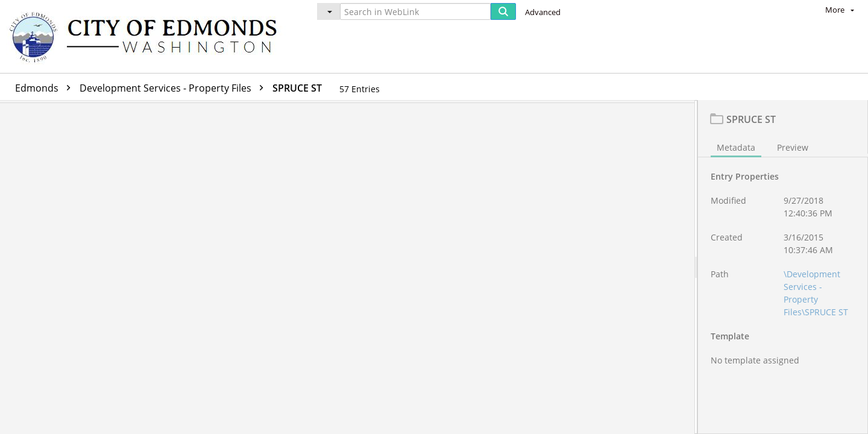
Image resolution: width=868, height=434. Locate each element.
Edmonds (46, 88)
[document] (783, 269)
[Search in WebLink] (415, 11)
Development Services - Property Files (175, 88)
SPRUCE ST (297, 88)
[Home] (149, 36)
